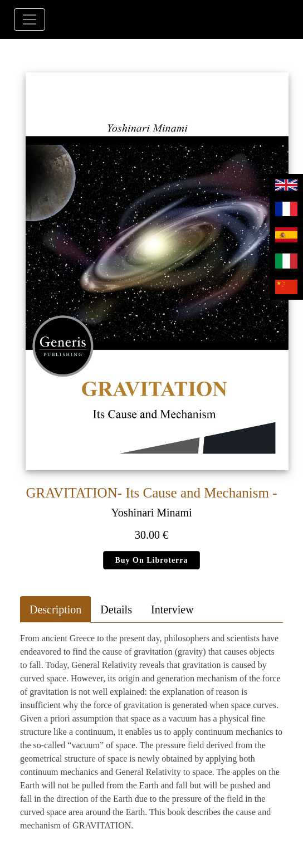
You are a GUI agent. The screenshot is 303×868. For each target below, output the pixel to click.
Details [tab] (116, 609)
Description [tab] (55, 609)
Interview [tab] (172, 609)
